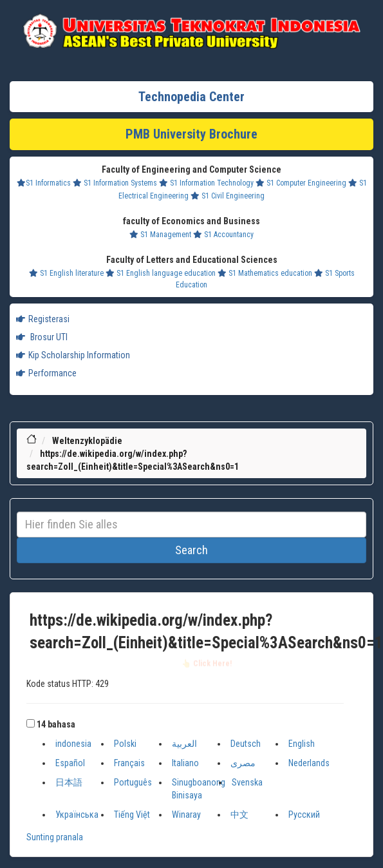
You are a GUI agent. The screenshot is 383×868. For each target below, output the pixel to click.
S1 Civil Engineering (228, 196)
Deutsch (246, 744)
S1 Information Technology (206, 183)
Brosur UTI (42, 337)
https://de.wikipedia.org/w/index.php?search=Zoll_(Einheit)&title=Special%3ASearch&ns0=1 (206, 633)
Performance (46, 373)
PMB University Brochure (191, 134)
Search (191, 550)
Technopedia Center (191, 97)
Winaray (186, 815)
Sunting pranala (55, 837)
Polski (125, 744)
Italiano (185, 763)
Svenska (247, 782)
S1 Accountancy (223, 235)
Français (129, 763)
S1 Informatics (44, 183)
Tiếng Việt (132, 815)
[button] (31, 723)
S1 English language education (161, 273)
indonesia (73, 744)
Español (70, 763)
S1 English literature (66, 273)
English (302, 744)
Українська (77, 815)
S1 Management (160, 235)
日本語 (69, 782)
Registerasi (43, 319)
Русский (304, 815)
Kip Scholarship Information (73, 355)
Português (133, 782)
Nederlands (309, 763)
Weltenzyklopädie (87, 441)
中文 (239, 815)
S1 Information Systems (115, 183)
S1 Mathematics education (265, 273)
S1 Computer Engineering (301, 183)
